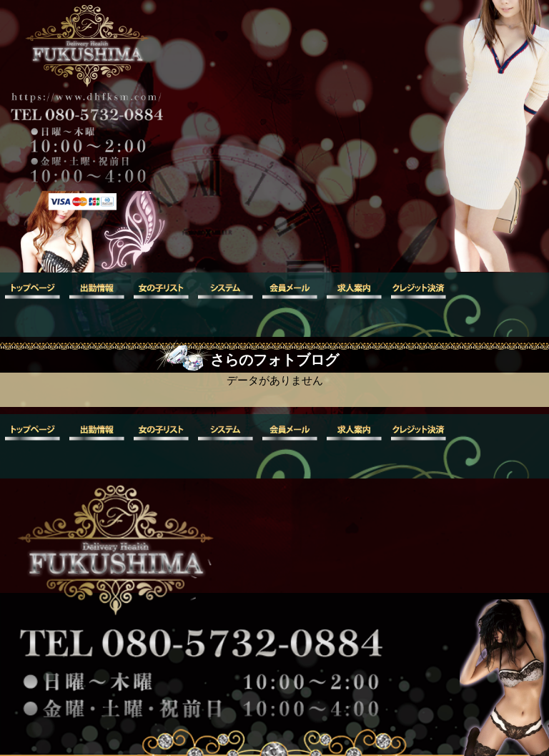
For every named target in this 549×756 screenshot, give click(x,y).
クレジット (418, 290)
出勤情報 (97, 290)
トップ (32, 290)
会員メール (290, 290)
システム (225, 290)
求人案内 (354, 290)
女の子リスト (161, 290)
